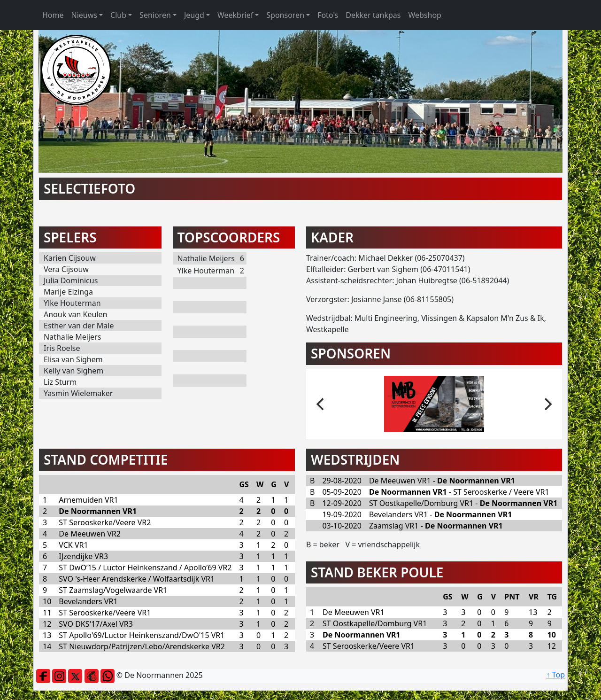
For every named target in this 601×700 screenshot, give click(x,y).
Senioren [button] (155, 15)
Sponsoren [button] (285, 15)
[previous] (321, 404)
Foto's (328, 15)
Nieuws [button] (84, 15)
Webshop (425, 15)
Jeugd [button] (194, 15)
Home (53, 15)
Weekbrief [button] (235, 15)
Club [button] (118, 15)
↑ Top (556, 675)
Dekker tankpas (373, 15)
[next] (547, 404)
